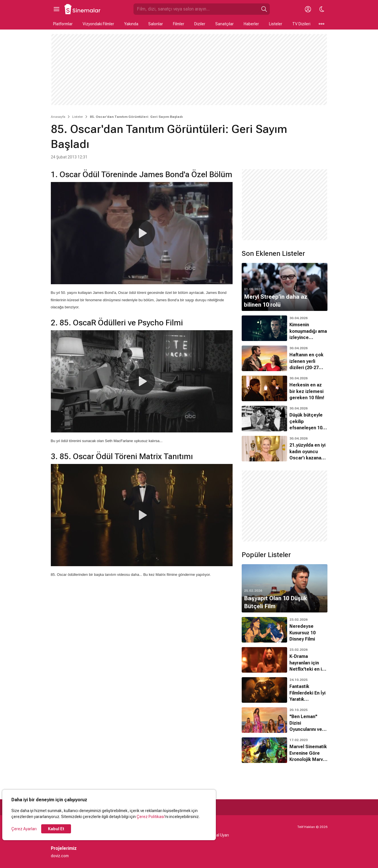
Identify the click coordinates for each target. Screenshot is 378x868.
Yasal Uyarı (219, 835)
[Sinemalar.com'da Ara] (196, 9)
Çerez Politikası (151, 817)
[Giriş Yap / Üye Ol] (308, 9)
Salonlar (156, 24)
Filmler (179, 24)
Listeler (276, 24)
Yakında (131, 24)
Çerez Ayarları (24, 829)
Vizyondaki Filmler (98, 24)
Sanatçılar (224, 24)
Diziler (200, 24)
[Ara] (264, 9)
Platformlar (63, 24)
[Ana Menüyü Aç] (57, 9)
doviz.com (60, 856)
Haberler (251, 24)
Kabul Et (56, 829)
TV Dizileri (301, 24)
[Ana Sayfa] (83, 9)
